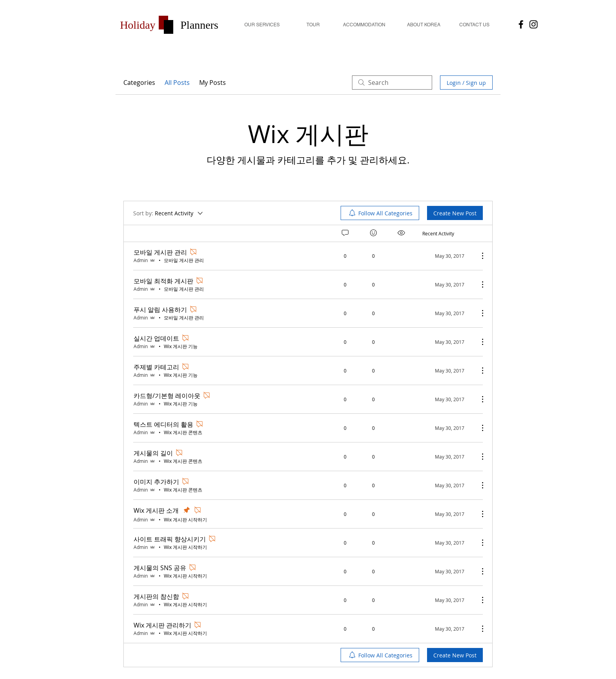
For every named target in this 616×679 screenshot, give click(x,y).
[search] (392, 83)
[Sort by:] (169, 213)
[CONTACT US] (474, 25)
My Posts (213, 83)
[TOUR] (313, 25)
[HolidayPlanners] (521, 24)
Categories (139, 83)
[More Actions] (478, 256)
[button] (138, 25)
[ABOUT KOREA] (423, 25)
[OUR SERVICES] (262, 25)
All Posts (177, 83)
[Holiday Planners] (533, 24)
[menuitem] (380, 213)
